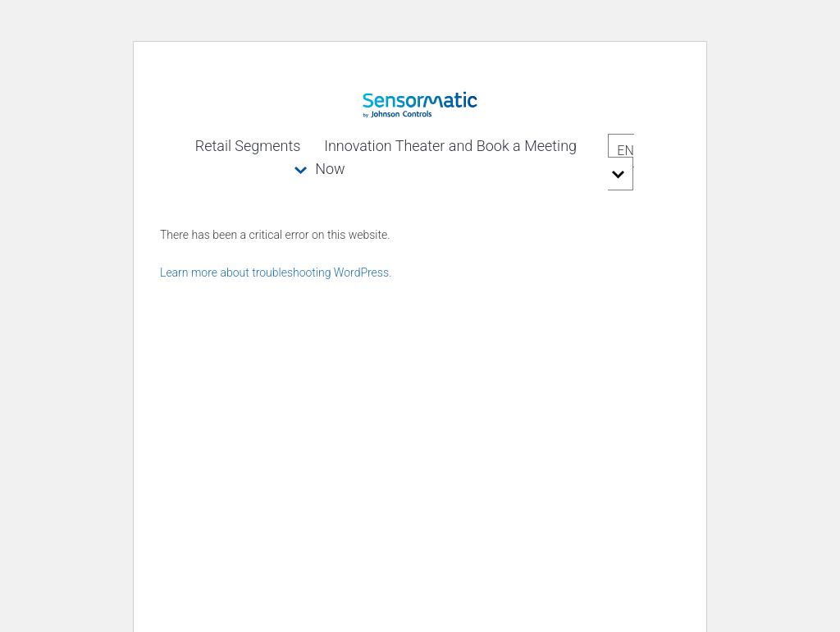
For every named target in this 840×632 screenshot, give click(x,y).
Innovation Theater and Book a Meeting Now (446, 157)
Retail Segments (248, 146)
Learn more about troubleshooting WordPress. (276, 272)
